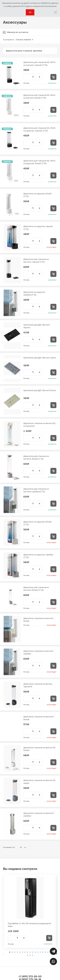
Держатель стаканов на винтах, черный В (38, 685)
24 (23, 847)
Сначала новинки (25, 40)
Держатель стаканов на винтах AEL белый (40, 749)
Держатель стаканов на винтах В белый (38, 718)
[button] (12, 952)
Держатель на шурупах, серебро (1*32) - (38, 556)
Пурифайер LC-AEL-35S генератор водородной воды (29, 925)
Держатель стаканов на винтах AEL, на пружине (40, 425)
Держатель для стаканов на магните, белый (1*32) (36, 457)
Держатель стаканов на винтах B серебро (38, 814)
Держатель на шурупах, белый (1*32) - (37, 523)
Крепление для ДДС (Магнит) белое (40, 390)
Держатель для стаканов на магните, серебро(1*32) (36, 490)
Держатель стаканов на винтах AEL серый (40, 782)
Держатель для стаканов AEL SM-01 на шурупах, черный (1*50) (39, 129)
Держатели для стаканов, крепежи (24, 51)
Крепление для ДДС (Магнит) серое (40, 358)
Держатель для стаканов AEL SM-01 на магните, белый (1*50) (39, 96)
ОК (30, 12)
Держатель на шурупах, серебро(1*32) (34, 293)
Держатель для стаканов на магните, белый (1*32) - (36, 589)
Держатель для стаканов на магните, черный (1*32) (36, 260)
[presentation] (3, 954)
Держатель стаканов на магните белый (38, 620)
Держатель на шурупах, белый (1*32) (37, 195)
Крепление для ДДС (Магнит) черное (37, 326)
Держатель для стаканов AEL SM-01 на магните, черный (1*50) (39, 64)
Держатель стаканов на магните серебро (38, 652)
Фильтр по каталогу (16, 32)
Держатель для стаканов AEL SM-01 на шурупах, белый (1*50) (39, 162)
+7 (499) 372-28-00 (30, 976)
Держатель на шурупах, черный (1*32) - (38, 228)
